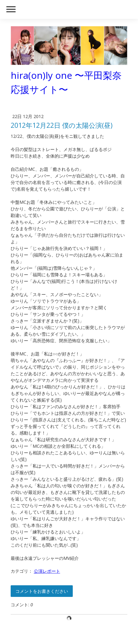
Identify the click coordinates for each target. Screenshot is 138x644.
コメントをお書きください (42, 591)
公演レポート (47, 571)
